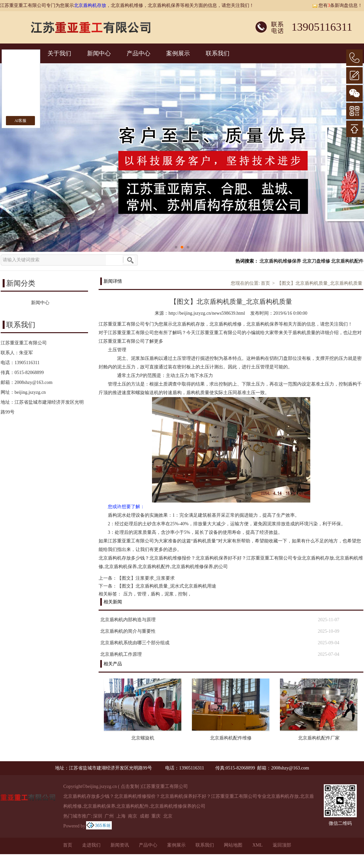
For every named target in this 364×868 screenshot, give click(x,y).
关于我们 (59, 53)
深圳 (98, 816)
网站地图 (233, 845)
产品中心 (138, 53)
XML (257, 845)
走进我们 (91, 845)
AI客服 (21, 121)
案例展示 (178, 53)
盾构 (155, 594)
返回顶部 (282, 845)
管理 (142, 594)
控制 (183, 594)
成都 (144, 816)
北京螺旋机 (143, 738)
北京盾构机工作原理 (121, 654)
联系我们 (218, 53)
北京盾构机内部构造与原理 (128, 620)
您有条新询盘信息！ (337, 5)
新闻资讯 (120, 845)
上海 (121, 816)
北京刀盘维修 (316, 261)
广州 (109, 816)
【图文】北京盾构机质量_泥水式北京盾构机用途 (167, 586)
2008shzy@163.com (33, 382)
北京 (168, 816)
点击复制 (130, 786)
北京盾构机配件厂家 (319, 738)
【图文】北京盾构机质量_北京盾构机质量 (320, 283)
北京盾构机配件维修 (231, 738)
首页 (265, 283)
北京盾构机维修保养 (280, 261)
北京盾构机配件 (347, 261)
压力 (128, 594)
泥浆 (169, 594)
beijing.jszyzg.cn (30, 392)
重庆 (156, 816)
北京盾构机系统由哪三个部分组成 (135, 643)
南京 (133, 816)
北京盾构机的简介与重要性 (128, 631)
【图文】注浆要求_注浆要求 (146, 578)
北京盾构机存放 (90, 5)
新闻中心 (99, 53)
